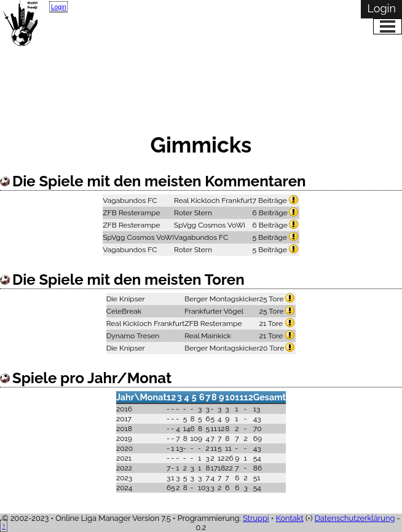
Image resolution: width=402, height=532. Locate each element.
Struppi (256, 518)
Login (58, 7)
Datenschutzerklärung (355, 518)
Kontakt (290, 518)
